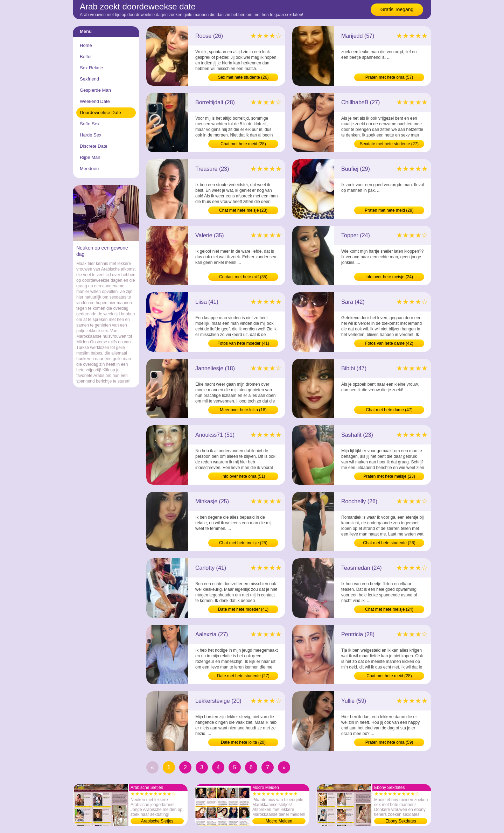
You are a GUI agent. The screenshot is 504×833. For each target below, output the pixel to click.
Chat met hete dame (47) (389, 410)
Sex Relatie (91, 68)
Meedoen (89, 169)
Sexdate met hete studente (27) (389, 144)
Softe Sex (90, 124)
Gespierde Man (95, 90)
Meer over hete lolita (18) (243, 410)
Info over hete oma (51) (243, 476)
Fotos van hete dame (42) (389, 343)
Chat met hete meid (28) (243, 144)
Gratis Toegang (397, 9)
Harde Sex (90, 135)
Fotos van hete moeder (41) (243, 343)
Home (86, 45)
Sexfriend (89, 79)
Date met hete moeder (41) (243, 609)
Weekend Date (95, 101)
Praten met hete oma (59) (389, 742)
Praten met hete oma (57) (389, 77)
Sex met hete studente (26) (243, 77)
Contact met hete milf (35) (243, 277)
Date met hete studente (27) (243, 676)
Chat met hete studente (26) (389, 543)
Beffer (86, 57)
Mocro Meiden (279, 821)
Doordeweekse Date (100, 113)
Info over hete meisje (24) (389, 277)
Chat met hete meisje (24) (389, 609)
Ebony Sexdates (401, 821)
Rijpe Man (90, 157)
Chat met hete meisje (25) (243, 543)
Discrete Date (94, 146)
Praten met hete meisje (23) (389, 476)
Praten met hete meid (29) (389, 210)
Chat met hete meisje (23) (243, 210)
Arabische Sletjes (157, 821)
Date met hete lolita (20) (243, 742)
